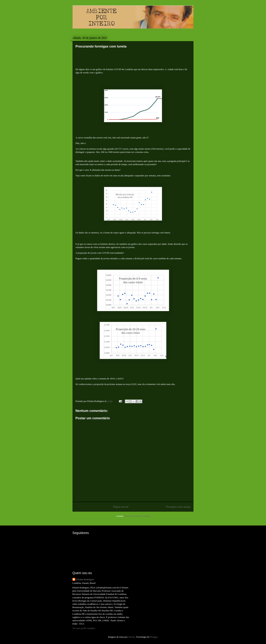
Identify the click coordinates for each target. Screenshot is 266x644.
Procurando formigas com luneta (101, 46)
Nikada (132, 637)
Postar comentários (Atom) (137, 516)
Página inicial (121, 507)
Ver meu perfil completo (84, 628)
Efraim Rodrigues (85, 579)
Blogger (154, 637)
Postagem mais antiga (178, 507)
